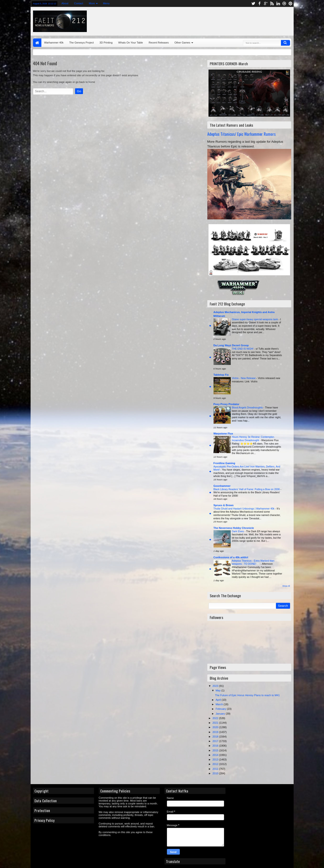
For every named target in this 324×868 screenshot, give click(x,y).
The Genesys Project (81, 43)
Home (37, 43)
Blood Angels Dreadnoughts (248, 408)
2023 (216, 686)
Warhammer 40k (54, 43)
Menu (106, 3)
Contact (79, 3)
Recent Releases (159, 43)
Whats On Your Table (131, 43)
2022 (216, 718)
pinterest (291, 3)
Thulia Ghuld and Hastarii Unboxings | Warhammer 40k (244, 509)
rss (272, 3)
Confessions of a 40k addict (231, 557)
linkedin (278, 3)
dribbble (284, 3)
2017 (216, 741)
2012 (216, 764)
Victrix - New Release (244, 378)
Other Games (182, 43)
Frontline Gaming (224, 463)
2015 (216, 750)
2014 (216, 755)
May (219, 690)
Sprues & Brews (224, 505)
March (220, 704)
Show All (286, 586)
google (266, 3)
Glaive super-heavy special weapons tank (255, 319)
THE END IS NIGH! (243, 349)
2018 (216, 737)
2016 (216, 746)
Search (286, 43)
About (65, 3)
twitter (253, 3)
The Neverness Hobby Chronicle (234, 528)
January (221, 714)
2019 (216, 732)
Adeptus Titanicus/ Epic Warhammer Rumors (242, 134)
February (221, 709)
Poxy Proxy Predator (226, 404)
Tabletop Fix (221, 375)
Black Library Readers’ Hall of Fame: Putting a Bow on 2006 (247, 489)
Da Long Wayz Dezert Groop (231, 345)
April (219, 700)
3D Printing (106, 43)
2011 (216, 769)
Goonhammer (222, 486)
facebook (259, 3)
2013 (216, 759)
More (92, 3)
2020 (216, 727)
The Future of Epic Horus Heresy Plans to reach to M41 (247, 695)
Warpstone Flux (223, 434)
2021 (216, 723)
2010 (216, 773)
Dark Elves (238, 531)
